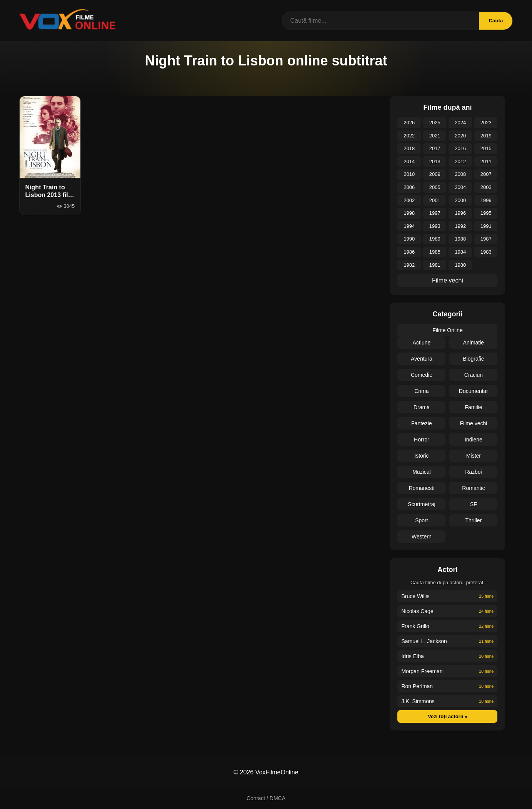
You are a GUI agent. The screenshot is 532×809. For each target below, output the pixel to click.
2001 (435, 200)
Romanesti (421, 488)
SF (474, 504)
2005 (435, 187)
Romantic (473, 488)
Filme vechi (448, 280)
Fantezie (422, 423)
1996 (460, 213)
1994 (409, 226)
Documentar (474, 391)
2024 (460, 123)
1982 (409, 265)
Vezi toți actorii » (448, 716)
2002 (409, 200)
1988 (460, 239)
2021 (435, 136)
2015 (486, 148)
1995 (486, 213)
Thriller (474, 520)
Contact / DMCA (266, 798)
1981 (435, 265)
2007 (486, 174)
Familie (473, 407)
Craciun (474, 375)
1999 (486, 200)
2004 (460, 187)
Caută (496, 21)
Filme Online (448, 330)
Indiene (474, 440)
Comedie (422, 375)
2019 (486, 136)
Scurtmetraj (422, 504)
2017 (435, 148)
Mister (474, 456)
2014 (409, 161)
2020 (460, 136)
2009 (435, 174)
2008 (460, 174)
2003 (486, 187)
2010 (409, 174)
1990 (409, 239)
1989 (435, 239)
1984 (460, 252)
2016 (460, 148)
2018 (409, 148)
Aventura (422, 359)
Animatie (474, 343)
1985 (435, 252)
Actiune (422, 343)
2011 (486, 161)
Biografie (473, 359)
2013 (435, 161)
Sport (421, 520)
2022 (409, 136)
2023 (486, 123)
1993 (435, 226)
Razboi (474, 472)
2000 (460, 200)
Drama (422, 407)
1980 (460, 265)
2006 (409, 187)
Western (422, 537)
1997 (435, 213)
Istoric (421, 456)
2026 (409, 123)
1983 (486, 252)
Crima (421, 391)
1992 (460, 226)
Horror (422, 440)
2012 (460, 161)
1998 (409, 213)
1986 (409, 252)
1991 (486, 226)
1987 (486, 239)
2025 (435, 123)
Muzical (421, 472)
